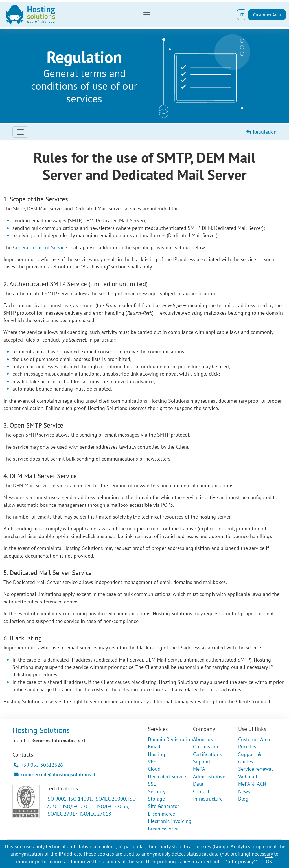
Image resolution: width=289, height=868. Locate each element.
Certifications (207, 754)
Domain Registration (170, 739)
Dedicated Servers (168, 776)
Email (154, 747)
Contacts (202, 791)
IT (242, 15)
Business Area (163, 829)
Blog (243, 799)
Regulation (261, 132)
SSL (152, 784)
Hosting (156, 754)
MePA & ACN (252, 784)
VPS (152, 762)
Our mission (206, 747)
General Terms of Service (40, 247)
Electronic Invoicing (170, 821)
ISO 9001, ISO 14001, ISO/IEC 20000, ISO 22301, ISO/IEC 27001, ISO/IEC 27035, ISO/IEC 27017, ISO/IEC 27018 (91, 806)
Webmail (248, 776)
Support (202, 762)
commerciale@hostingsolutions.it (54, 775)
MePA (199, 769)
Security (157, 791)
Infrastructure (208, 799)
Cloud (154, 769)
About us (203, 739)
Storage (156, 799)
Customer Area (267, 15)
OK (269, 861)
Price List (248, 747)
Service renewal (255, 769)
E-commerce (161, 814)
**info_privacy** (241, 861)
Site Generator (164, 806)
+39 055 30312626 (38, 765)
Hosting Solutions (41, 730)
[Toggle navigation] (147, 15)
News (244, 791)
